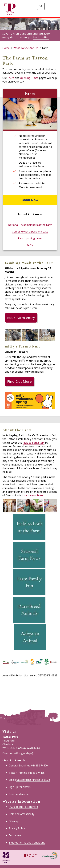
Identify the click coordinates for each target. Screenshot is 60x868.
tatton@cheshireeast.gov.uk (33, 780)
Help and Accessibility (22, 814)
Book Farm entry (21, 318)
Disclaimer (15, 835)
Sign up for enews (20, 787)
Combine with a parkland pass (30, 232)
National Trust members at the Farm (30, 225)
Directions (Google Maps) (18, 753)
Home (6, 48)
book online (41, 37)
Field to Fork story (34, 443)
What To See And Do (26, 48)
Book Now (30, 200)
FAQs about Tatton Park (23, 807)
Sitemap (14, 821)
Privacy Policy (17, 828)
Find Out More (20, 381)
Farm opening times (30, 238)
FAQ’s (11, 78)
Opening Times (29, 78)
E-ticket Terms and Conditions (27, 843)
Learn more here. (33, 495)
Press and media (19, 794)
